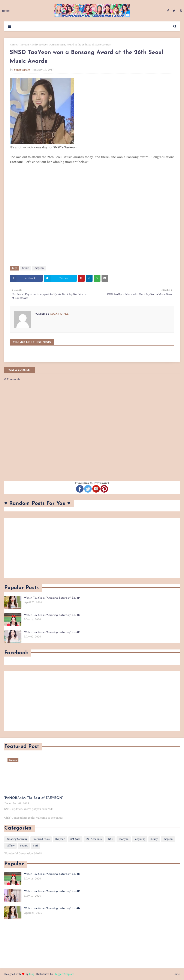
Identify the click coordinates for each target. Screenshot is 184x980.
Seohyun (124, 839)
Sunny (154, 839)
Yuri (35, 846)
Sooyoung (140, 839)
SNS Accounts (94, 839)
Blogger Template (64, 974)
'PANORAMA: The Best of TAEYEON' (34, 798)
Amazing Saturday (17, 839)
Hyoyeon (60, 839)
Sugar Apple (22, 70)
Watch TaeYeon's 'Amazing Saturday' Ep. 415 (52, 632)
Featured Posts (41, 839)
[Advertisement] (92, 548)
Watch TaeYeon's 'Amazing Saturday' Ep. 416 (52, 891)
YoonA (24, 846)
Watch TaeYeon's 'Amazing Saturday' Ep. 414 (52, 598)
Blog (32, 974)
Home (13, 45)
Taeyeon (24, 45)
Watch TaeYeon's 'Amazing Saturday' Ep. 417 (52, 615)
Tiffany (10, 846)
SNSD (25, 268)
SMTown (75, 839)
